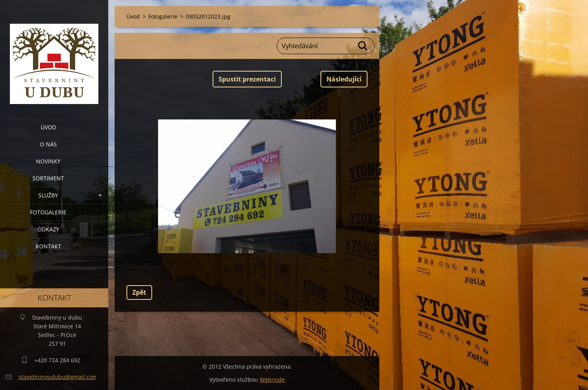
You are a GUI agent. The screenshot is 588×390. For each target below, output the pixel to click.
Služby (48, 195)
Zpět (139, 292)
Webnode (272, 380)
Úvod (48, 127)
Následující (344, 79)
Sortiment (48, 178)
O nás (48, 144)
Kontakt (48, 246)
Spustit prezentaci (247, 79)
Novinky (48, 161)
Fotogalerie (48, 212)
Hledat (363, 46)
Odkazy (48, 229)
